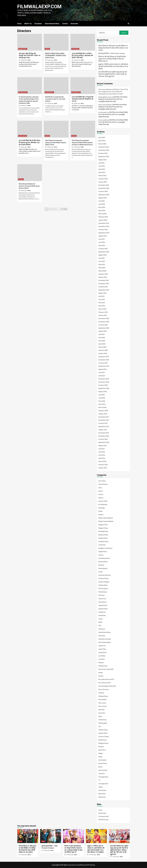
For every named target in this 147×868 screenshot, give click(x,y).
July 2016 (101, 449)
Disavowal (74, 24)
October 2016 (103, 439)
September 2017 (104, 426)
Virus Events (102, 790)
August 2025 (102, 160)
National (101, 693)
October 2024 (103, 191)
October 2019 (103, 363)
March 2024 (102, 214)
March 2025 (102, 175)
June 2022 (102, 261)
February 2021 (103, 312)
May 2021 (102, 303)
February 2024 (103, 217)
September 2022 (104, 252)
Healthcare (102, 612)
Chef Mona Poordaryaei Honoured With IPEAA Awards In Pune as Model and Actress (82, 143)
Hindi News (102, 615)
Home (19, 24)
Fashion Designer (104, 582)
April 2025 (102, 172)
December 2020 (104, 318)
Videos (101, 787)
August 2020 (102, 331)
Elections (101, 565)
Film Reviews (103, 592)
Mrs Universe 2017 (105, 683)
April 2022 (102, 268)
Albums (101, 498)
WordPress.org (103, 819)
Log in (100, 810)
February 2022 (103, 274)
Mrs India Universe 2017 (106, 679)
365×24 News (103, 484)
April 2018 (102, 404)
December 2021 (104, 280)
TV (99, 780)
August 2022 (102, 255)
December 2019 (104, 357)
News (100, 716)
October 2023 (103, 229)
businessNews (103, 538)
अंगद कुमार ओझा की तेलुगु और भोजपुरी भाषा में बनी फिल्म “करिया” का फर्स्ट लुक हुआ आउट (29, 56)
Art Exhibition (103, 504)
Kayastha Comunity (105, 639)
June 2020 (102, 337)
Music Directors (104, 689)
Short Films (102, 750)
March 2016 (102, 461)
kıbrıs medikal (103, 120)
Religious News (103, 743)
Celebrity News (103, 541)
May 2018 (102, 401)
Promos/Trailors (104, 736)
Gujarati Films (103, 605)
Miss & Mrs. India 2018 (106, 669)
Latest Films (102, 649)
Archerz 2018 (103, 501)
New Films (102, 713)
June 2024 (102, 204)
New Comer (102, 703)
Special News (103, 763)
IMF (100, 625)
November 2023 (104, 226)
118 (62, 209)
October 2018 (103, 385)
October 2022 (103, 249)
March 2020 (102, 347)
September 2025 (104, 156)
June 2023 (102, 242)
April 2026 (102, 141)
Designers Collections (105, 548)
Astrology (102, 508)
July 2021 (101, 296)
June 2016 (102, 452)
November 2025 (104, 150)
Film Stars (102, 595)
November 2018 (104, 382)
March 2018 (102, 407)
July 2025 (101, 163)
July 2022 (101, 258)
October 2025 (103, 153)
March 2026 (102, 144)
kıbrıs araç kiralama (105, 89)
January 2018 (103, 414)
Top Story (101, 773)
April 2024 (102, 210)
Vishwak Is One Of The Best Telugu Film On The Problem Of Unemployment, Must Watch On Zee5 (113, 91)
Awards (47, 49)
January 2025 (103, 182)
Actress (21, 179)
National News (103, 696)
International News (104, 632)
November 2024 (104, 188)
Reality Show (102, 740)
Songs (100, 757)
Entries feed (102, 813)
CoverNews (80, 865)
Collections (102, 545)
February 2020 (103, 350)
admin (29, 60)
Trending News (103, 777)
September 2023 (104, 233)
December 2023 (104, 223)
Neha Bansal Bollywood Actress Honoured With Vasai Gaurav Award (29, 186)
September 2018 (104, 388)
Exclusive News (103, 578)
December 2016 (104, 433)
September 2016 (104, 442)
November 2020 (104, 322)
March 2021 (102, 309)
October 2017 (103, 423)
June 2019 (102, 376)
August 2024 (102, 198)
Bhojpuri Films (103, 525)
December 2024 (104, 185)
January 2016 (103, 468)
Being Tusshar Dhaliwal (106, 521)
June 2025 (102, 166)
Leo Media (102, 656)
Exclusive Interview (105, 575)
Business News (103, 535)
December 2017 (104, 417)
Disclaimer (38, 24)
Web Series (102, 797)
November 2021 (104, 283)
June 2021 (102, 299)
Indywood (102, 629)
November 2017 (104, 420)
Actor (100, 488)
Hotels (101, 619)
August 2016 (102, 445)
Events (100, 572)
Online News (102, 720)
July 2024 (101, 201)
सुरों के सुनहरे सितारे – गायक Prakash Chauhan (112, 53)
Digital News (103, 551)
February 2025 (103, 179)
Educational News (104, 558)
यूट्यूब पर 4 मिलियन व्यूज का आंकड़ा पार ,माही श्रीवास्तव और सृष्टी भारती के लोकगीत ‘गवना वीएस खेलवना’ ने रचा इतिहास (113, 66)
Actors (101, 491)
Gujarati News (103, 609)
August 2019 (102, 369)
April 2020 (102, 344)
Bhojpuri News (23, 49)
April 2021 (102, 306)
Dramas (101, 555)
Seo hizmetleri (103, 112)
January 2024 (103, 220)
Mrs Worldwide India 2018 (107, 686)
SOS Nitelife (102, 760)
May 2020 (102, 341)
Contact (65, 24)
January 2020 (103, 353)
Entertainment (103, 568)
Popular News (103, 733)
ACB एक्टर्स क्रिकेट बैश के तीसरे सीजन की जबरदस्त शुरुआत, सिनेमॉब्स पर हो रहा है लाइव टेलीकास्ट (29, 143)
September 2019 (104, 366)
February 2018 (103, 411)
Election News (103, 562)
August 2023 (102, 236)
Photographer (103, 723)
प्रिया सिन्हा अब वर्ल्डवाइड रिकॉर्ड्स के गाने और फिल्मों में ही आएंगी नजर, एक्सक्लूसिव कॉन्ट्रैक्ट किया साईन (113, 99)
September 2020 (104, 328)
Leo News (102, 659)
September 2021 (104, 290)
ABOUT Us (28, 24)
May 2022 (102, 264)
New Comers (103, 706)
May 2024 (102, 207)
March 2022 (102, 271)
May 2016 (102, 455)
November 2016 (104, 436)
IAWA (100, 622)
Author (101, 511)
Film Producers (103, 588)
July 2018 (101, 395)
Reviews (101, 747)
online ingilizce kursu (105, 97)
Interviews (102, 636)
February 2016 (103, 464)
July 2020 (101, 334)
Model (100, 673)
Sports (100, 767)
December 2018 (104, 379)
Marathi (101, 662)
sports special (23, 136)
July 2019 (101, 372)
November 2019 (104, 360)
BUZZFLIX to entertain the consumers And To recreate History (55, 99)
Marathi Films (103, 666)
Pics (100, 726)
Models (101, 676)
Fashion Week (103, 585)
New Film (101, 710)
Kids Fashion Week (104, 642)
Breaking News (23, 92)
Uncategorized (103, 784)
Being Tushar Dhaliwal (106, 518)
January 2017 (103, 430)
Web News (102, 794)
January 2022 (103, 277)
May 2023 (102, 245)
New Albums (103, 699)
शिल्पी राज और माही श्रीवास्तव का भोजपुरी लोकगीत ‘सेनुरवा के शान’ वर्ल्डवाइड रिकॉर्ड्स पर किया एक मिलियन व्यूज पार (112, 59)
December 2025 (104, 147)
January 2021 (103, 315)
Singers (101, 753)
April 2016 (102, 458)
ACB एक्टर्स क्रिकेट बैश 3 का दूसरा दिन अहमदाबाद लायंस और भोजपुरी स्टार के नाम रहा (83, 99)
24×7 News (102, 481)
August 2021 (102, 293)
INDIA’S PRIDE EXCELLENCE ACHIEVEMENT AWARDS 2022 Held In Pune (56, 56)
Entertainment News (52, 24)
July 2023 (101, 239)
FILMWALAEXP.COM (40, 7)
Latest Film (102, 646)
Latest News (75, 49)
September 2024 (104, 195)
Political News (103, 730)
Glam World (102, 602)
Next (66, 209)
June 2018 (102, 398)
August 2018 (102, 391)
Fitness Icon (102, 599)
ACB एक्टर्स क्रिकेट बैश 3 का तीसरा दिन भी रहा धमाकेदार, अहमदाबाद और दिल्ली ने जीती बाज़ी (82, 56)
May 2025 (102, 169)
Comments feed (103, 816)
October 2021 (103, 287)
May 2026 (102, 137)
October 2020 (103, 325)
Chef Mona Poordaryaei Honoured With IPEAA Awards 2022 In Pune (56, 143)
